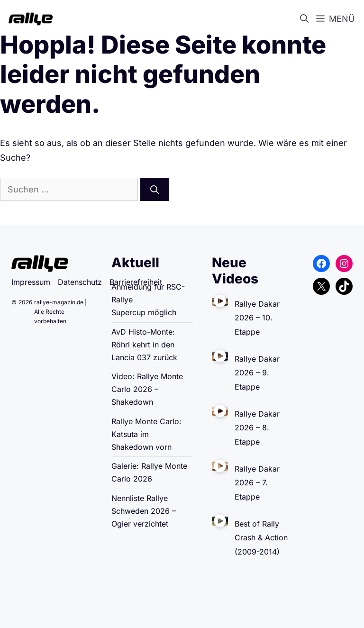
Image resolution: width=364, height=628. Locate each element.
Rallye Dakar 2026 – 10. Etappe (257, 318)
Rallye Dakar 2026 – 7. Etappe (257, 483)
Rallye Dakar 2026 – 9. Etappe (257, 373)
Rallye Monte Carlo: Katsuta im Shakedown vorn (146, 434)
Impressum (31, 282)
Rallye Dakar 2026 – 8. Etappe (257, 428)
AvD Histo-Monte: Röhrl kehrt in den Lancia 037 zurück (144, 345)
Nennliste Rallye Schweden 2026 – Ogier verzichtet (144, 511)
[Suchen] (155, 189)
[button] (306, 19)
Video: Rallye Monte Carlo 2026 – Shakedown (147, 389)
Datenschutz (80, 282)
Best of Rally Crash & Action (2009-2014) (261, 538)
